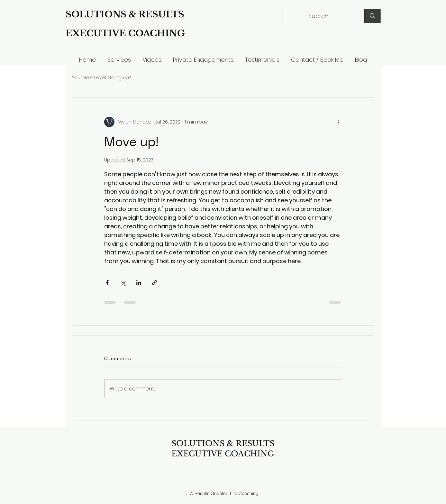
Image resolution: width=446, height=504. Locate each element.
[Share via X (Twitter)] (123, 283)
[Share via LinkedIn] (139, 283)
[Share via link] (155, 283)
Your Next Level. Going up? (101, 78)
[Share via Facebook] (107, 283)
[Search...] (319, 16)
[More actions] (338, 122)
